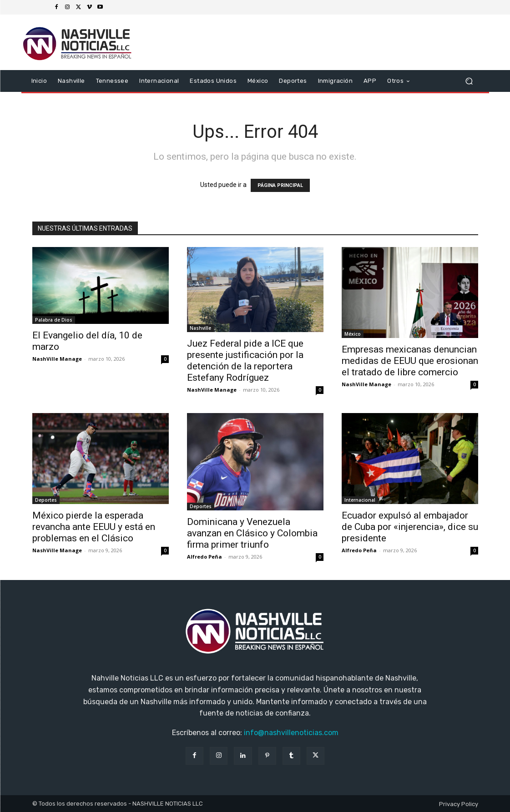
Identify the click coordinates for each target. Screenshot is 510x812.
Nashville (200, 328)
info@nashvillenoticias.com (291, 733)
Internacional (360, 500)
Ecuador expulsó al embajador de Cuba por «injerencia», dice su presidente (410, 527)
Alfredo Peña (205, 557)
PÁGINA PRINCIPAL (280, 185)
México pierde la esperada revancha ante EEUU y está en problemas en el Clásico (94, 527)
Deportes (46, 500)
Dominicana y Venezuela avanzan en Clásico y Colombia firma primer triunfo (252, 533)
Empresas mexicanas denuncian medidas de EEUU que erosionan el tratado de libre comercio (410, 361)
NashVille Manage (57, 359)
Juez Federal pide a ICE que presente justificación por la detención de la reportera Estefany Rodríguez (245, 361)
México (353, 334)
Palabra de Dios (54, 320)
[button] (469, 81)
